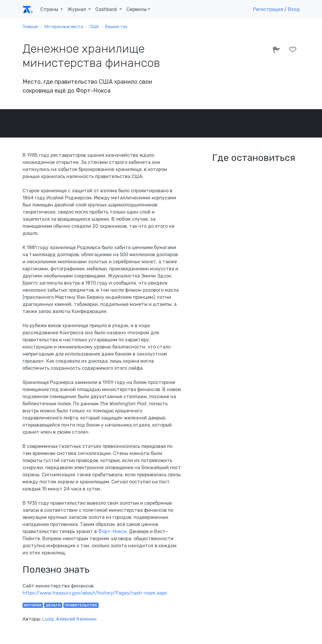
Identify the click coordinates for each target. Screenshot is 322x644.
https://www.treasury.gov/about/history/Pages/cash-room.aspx (95, 593)
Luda (48, 619)
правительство (81, 605)
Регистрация (268, 9)
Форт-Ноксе (112, 531)
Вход (294, 9)
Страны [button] (50, 9)
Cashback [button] (107, 9)
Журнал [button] (77, 9)
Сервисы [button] (137, 9)
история (33, 605)
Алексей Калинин (76, 619)
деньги (53, 605)
